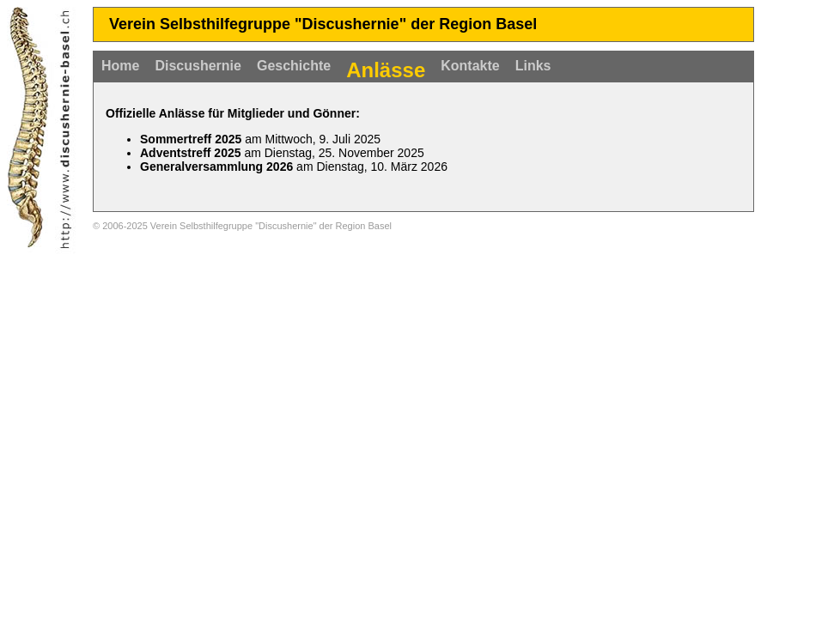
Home (120, 66)
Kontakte (470, 66)
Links (533, 66)
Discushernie (198, 66)
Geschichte (294, 66)
